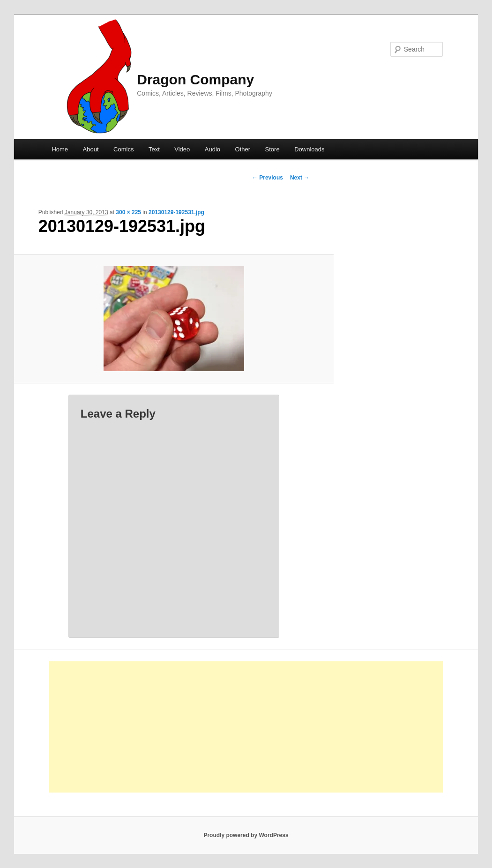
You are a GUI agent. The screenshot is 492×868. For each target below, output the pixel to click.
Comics (123, 149)
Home (60, 149)
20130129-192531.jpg (176, 212)
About (91, 149)
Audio (212, 149)
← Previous (268, 178)
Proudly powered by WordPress (246, 835)
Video (182, 149)
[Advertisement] (246, 727)
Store (272, 149)
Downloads (309, 149)
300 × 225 (128, 212)
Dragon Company (195, 79)
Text (154, 149)
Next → (300, 178)
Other (243, 149)
